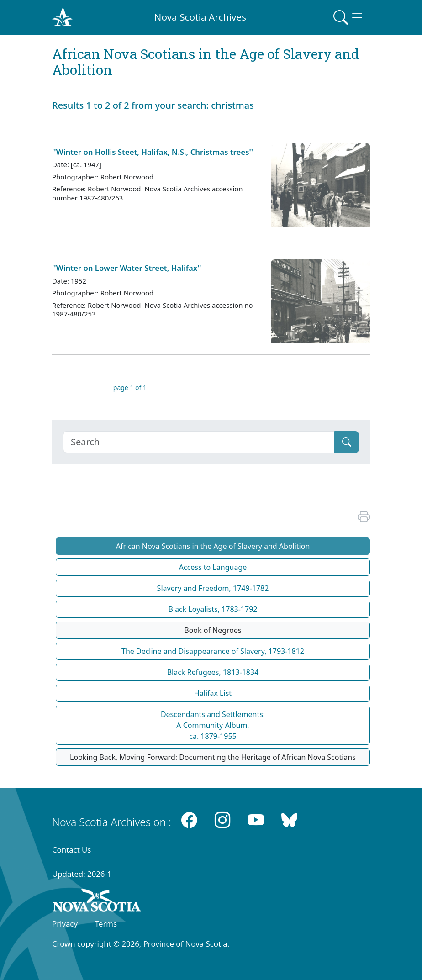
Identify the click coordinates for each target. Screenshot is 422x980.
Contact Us (71, 850)
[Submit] (347, 442)
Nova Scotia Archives (200, 17)
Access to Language (213, 567)
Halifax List (213, 693)
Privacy (65, 924)
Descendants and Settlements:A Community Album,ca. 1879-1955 (213, 725)
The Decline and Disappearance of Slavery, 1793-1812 (213, 651)
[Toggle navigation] (349, 17)
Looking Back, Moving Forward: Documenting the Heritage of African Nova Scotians (213, 757)
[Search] (199, 442)
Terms (106, 924)
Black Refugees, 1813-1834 (213, 672)
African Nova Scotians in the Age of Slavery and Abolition (213, 546)
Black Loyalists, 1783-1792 (213, 609)
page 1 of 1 (130, 387)
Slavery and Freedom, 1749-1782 (213, 588)
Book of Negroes (213, 630)
